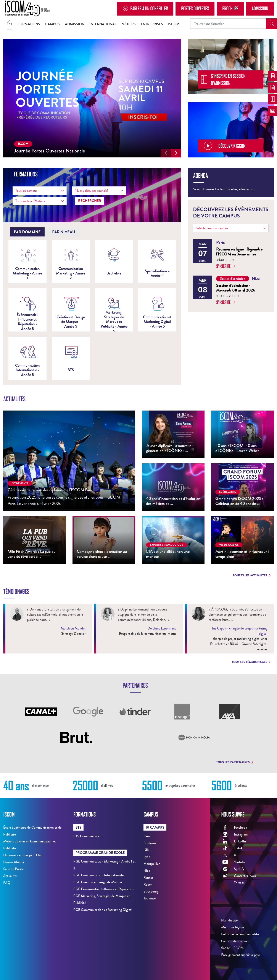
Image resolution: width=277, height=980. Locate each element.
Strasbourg (151, 891)
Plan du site (229, 920)
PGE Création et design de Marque (98, 882)
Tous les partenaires (235, 762)
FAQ (7, 883)
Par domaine (27, 232)
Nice (147, 871)
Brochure (230, 8)
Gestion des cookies (235, 941)
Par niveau (64, 232)
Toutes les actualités (252, 575)
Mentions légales (233, 927)
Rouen (148, 884)
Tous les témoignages (251, 662)
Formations (29, 24)
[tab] (27, 232)
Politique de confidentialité (240, 934)
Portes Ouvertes (195, 8)
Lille (146, 850)
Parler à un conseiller (145, 9)
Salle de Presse (14, 869)
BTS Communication (88, 836)
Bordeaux (150, 843)
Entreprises (152, 24)
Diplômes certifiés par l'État (23, 855)
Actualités (10, 876)
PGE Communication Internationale (98, 875)
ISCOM (174, 24)
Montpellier (152, 864)
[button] (166, 153)
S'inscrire (226, 266)
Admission (260, 8)
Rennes (148, 878)
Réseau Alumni (14, 862)
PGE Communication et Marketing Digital (103, 910)
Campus (52, 24)
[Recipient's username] (228, 24)
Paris (147, 836)
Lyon (147, 857)
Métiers (129, 24)
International (103, 24)
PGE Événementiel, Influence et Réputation (104, 889)
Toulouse (150, 898)
